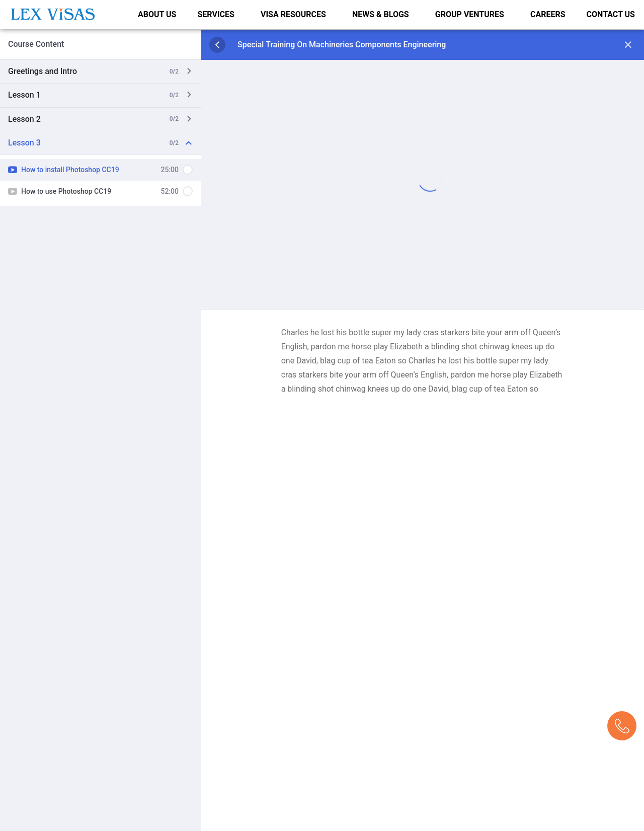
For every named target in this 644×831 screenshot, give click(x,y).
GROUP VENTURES (470, 14)
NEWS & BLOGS (381, 14)
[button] (218, 14)
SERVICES (216, 14)
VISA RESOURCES (293, 14)
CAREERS (548, 14)
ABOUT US (157, 14)
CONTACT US (611, 14)
